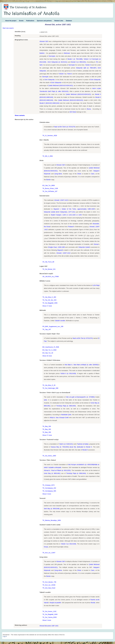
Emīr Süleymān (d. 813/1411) (58, 62)
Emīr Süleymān (50, 80)
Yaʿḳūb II (88, 65)
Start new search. (8, 28)
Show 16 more (47, 356)
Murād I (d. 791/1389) (75, 59)
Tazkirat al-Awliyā (83, 444)
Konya (46, 547)
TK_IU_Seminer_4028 (50, 136)
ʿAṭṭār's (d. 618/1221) (66, 444)
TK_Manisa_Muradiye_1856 (52, 520)
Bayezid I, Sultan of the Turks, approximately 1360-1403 (74, 209)
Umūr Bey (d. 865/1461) (52, 473)
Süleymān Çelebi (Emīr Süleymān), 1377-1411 (60, 212)
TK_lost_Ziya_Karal (49, 588)
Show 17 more (47, 306)
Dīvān (79, 174)
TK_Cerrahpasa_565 (49, 491)
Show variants (20, 115)
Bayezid (60, 250)
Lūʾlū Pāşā (96, 285)
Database (69, 21)
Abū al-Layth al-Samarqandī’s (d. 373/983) (80, 397)
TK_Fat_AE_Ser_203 (49, 300)
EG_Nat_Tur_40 (48, 353)
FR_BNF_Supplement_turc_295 (53, 326)
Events (21, 21)
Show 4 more (47, 494)
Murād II (89, 447)
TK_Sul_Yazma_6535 (50, 617)
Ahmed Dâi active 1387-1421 (49, 626)
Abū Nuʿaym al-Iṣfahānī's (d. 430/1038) (81, 465)
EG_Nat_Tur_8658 (49, 185)
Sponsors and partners (44, 21)
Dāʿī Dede (73, 112)
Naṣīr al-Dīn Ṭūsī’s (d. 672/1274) (65, 127)
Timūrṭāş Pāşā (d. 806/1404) (66, 406)
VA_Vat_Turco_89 (48, 262)
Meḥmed (67, 53)
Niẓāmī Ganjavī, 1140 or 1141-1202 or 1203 (66, 215)
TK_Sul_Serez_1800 (49, 456)
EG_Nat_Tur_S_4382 (49, 350)
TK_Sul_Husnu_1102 (49, 611)
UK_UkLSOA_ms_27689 (51, 277)
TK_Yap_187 (47, 329)
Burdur (49, 180)
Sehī (41, 65)
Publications (30, 21)
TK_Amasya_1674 (48, 485)
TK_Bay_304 (47, 426)
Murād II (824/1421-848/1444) (49, 103)
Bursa (89, 109)
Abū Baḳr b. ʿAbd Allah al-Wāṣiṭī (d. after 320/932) (82, 365)
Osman (96, 244)
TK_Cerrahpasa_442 (49, 488)
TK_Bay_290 (47, 432)
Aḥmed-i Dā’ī (61, 165)
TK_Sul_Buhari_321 (49, 269)
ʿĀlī (97, 62)
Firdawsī (71, 227)
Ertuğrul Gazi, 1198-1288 (56, 247)
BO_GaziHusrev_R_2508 (51, 347)
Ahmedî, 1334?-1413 (61, 200)
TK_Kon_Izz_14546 (49, 585)
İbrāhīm (42, 53)
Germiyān (52, 56)
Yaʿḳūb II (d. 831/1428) (68, 373)
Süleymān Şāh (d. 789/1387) (86, 68)
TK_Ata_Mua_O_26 (49, 385)
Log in (5, 636)
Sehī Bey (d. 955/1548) (52, 509)
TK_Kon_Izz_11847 (49, 553)
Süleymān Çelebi (84, 247)
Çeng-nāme (58, 174)
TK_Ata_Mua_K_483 (49, 297)
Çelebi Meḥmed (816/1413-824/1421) (61, 85)
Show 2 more (47, 620)
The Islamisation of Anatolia (32, 14)
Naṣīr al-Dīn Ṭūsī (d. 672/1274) (83, 338)
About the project (11, 21)
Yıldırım (69, 74)
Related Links (59, 21)
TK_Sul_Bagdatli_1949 (50, 614)
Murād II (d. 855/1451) (79, 62)
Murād (93, 603)
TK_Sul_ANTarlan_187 (50, 191)
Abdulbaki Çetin (66, 415)
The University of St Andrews (28, 7)
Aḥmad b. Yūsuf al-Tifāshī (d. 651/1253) (57, 470)
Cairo (93, 174)
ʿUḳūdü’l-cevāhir (60, 321)
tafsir (45, 400)
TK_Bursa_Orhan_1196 (50, 188)
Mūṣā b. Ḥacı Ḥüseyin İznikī (59, 418)
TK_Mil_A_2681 (48, 156)
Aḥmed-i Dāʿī (44, 41)
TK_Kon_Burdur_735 (49, 582)
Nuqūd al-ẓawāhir (55, 603)
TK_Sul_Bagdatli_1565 (50, 303)
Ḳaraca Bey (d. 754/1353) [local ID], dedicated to (69, 447)
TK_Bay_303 (47, 429)
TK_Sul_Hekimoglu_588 (50, 388)
